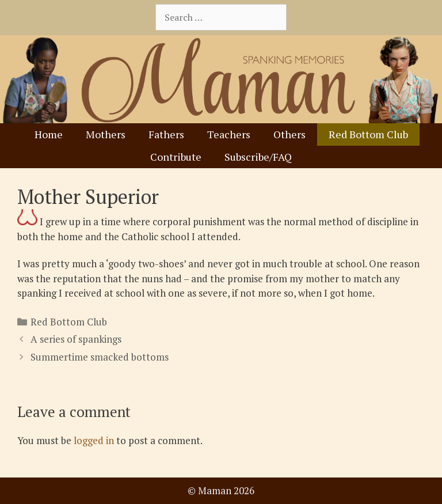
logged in (94, 440)
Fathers (166, 134)
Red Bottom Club (368, 134)
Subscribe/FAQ (258, 157)
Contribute (176, 157)
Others (289, 134)
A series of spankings (76, 339)
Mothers (106, 134)
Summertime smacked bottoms (100, 357)
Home (49, 134)
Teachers (229, 134)
